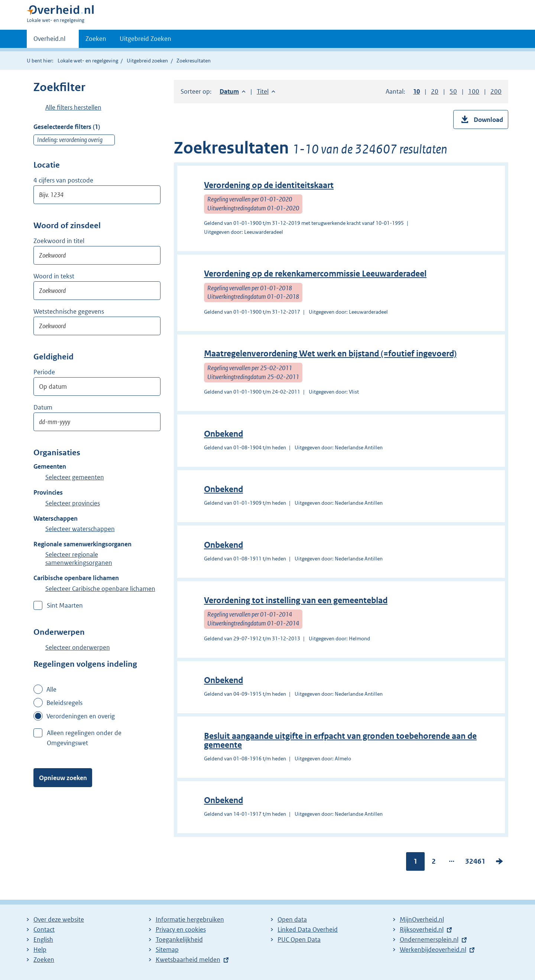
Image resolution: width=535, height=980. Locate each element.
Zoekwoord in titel (59, 241)
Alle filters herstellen (73, 107)
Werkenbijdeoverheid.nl (433, 950)
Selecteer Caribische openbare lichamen (100, 589)
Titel (266, 91)
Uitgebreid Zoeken (145, 39)
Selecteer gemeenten (75, 477)
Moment (59, 372)
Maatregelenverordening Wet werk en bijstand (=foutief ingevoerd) (330, 354)
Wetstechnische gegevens (69, 311)
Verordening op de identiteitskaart (269, 185)
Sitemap (167, 950)
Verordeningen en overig (81, 716)
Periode (44, 372)
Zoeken (96, 39)
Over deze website (59, 919)
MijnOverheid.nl (422, 919)
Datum (43, 407)
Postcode (64, 165)
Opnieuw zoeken (63, 778)
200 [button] (496, 91)
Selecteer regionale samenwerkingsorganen (79, 559)
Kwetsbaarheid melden (188, 960)
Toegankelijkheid (179, 939)
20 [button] (435, 91)
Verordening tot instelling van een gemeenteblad (296, 600)
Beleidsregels (64, 703)
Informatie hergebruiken (190, 919)
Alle (51, 689)
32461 (475, 862)
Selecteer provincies (73, 503)
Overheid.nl (49, 41)
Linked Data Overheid (308, 929)
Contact (44, 929)
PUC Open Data (299, 939)
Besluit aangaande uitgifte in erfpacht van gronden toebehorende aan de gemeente (340, 740)
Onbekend (223, 434)
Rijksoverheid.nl (422, 929)
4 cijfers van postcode (63, 180)
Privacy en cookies (181, 929)
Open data (292, 919)
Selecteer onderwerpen (78, 647)
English (43, 939)
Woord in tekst (54, 276)
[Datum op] (97, 422)
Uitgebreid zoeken (147, 61)
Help (40, 950)
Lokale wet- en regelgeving (88, 61)
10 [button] (416, 91)
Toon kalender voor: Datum (150, 422)
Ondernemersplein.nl (429, 939)
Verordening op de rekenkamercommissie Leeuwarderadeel (315, 274)
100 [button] (474, 91)
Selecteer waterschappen (80, 529)
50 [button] (453, 91)
